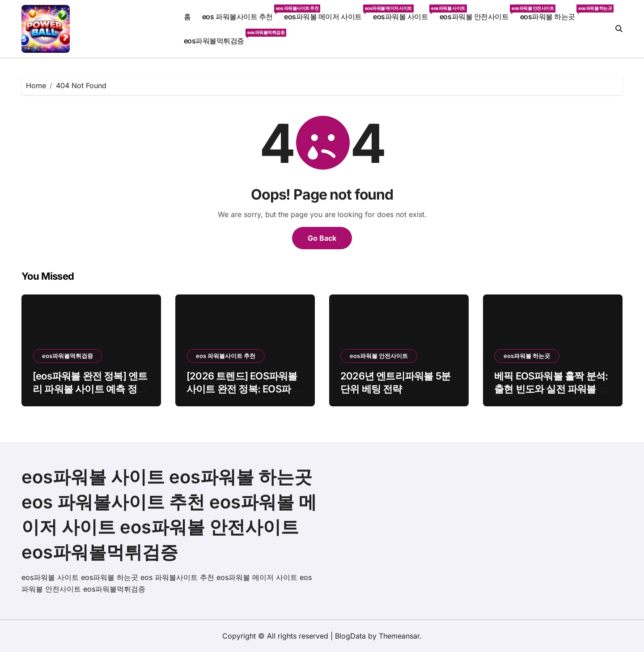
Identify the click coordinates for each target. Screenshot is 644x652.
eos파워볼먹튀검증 (217, 37)
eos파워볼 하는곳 (551, 13)
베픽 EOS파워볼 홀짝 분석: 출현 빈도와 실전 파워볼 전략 (551, 389)
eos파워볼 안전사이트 (477, 13)
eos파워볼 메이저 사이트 (326, 13)
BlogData (350, 636)
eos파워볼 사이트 (403, 13)
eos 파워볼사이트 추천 (240, 13)
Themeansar (399, 636)
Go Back (322, 238)
